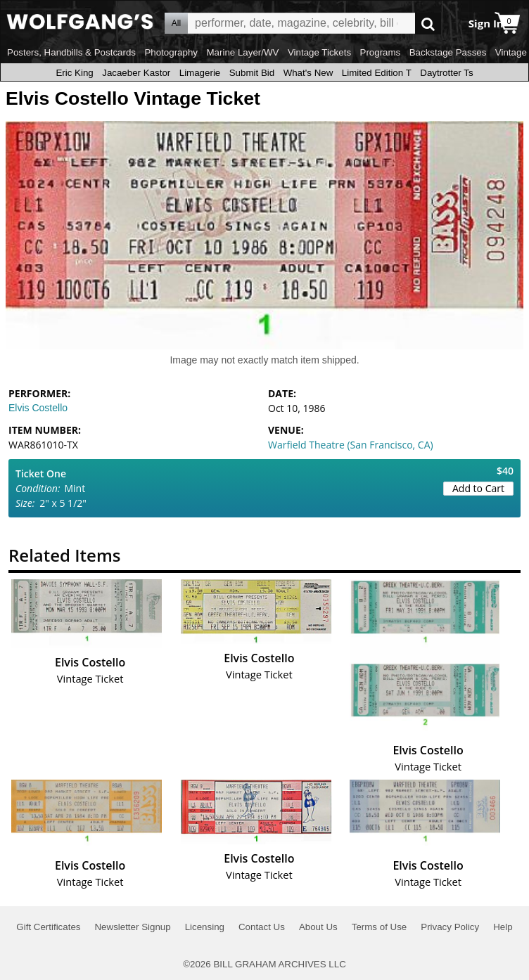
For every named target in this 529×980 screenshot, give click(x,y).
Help (503, 927)
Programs (381, 52)
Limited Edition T (377, 73)
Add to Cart (478, 488)
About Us (318, 927)
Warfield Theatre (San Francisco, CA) (351, 445)
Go (428, 24)
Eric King (74, 73)
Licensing (205, 927)
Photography (171, 52)
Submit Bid (252, 73)
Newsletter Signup (132, 927)
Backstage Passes (448, 52)
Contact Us (262, 927)
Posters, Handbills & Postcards (71, 52)
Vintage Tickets (319, 52)
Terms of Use (380, 927)
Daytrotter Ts (446, 73)
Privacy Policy (450, 927)
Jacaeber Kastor (136, 73)
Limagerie (200, 73)
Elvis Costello (38, 408)
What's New (308, 73)
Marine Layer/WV (242, 52)
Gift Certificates (48, 927)
